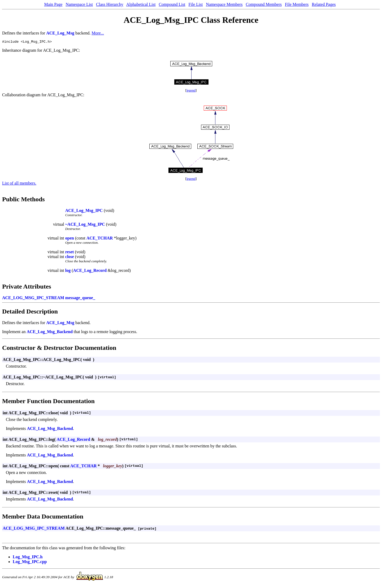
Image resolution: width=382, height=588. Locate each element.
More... (98, 33)
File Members (297, 4)
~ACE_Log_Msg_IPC (85, 225)
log (68, 271)
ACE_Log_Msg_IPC (84, 211)
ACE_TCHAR (100, 239)
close (70, 257)
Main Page (53, 4)
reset (70, 253)
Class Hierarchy (110, 4)
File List (196, 4)
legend (191, 91)
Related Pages (324, 4)
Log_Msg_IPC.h (28, 558)
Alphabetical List (141, 4)
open (70, 239)
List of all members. (19, 184)
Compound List (172, 4)
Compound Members (264, 4)
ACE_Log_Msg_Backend (49, 332)
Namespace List (79, 4)
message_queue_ (80, 299)
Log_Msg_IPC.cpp (30, 562)
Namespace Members (224, 4)
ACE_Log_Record (90, 271)
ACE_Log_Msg (60, 33)
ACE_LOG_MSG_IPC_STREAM (33, 299)
